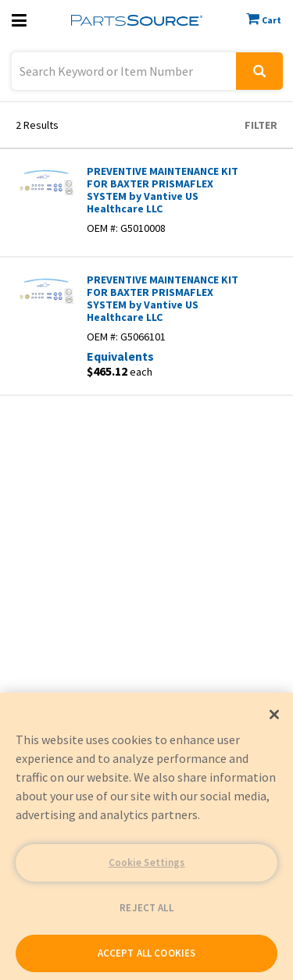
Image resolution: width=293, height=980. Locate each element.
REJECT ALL (146, 908)
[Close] (274, 715)
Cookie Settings (147, 862)
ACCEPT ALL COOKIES (146, 953)
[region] (146, 836)
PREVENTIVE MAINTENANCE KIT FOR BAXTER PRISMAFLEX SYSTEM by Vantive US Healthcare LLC (163, 190)
